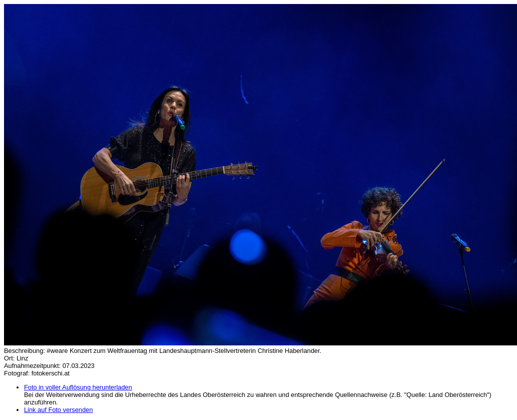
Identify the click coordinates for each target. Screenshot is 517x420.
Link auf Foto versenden (58, 410)
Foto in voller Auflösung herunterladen (78, 387)
